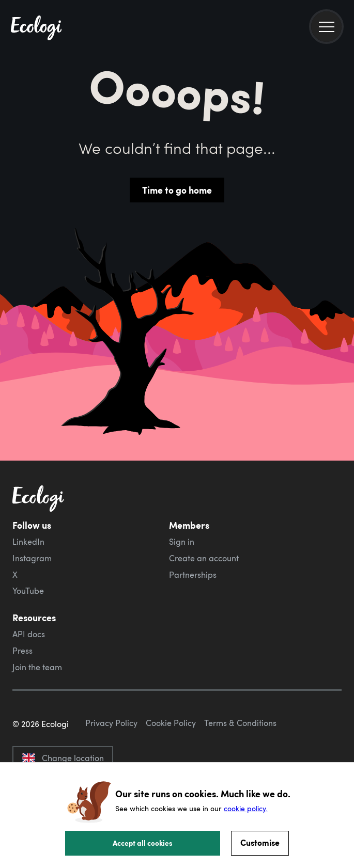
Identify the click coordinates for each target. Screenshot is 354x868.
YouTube (28, 591)
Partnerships (193, 575)
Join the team (37, 667)
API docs (29, 634)
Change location (63, 758)
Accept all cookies (143, 843)
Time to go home (177, 190)
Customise (260, 842)
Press (22, 651)
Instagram (32, 558)
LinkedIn (28, 542)
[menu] (326, 27)
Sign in (182, 542)
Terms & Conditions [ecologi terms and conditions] (240, 723)
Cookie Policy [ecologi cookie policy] (171, 723)
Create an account (204, 558)
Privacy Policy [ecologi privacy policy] (111, 723)
